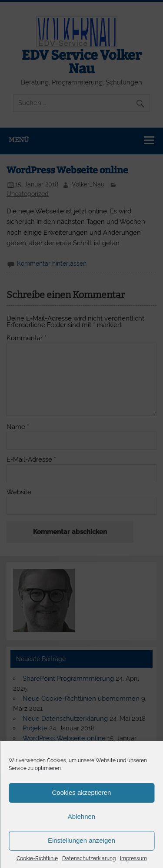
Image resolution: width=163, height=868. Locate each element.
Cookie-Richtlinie (37, 858)
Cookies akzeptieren (82, 792)
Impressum (133, 858)
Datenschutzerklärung (89, 858)
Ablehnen (81, 816)
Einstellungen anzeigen (81, 840)
